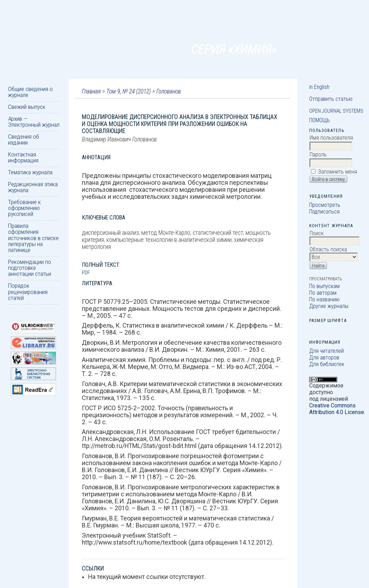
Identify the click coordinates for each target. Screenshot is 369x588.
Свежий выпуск (27, 107)
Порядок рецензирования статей (28, 292)
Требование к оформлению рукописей (24, 208)
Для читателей (327, 351)
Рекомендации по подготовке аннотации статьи (30, 268)
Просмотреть (325, 205)
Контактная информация (23, 157)
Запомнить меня (338, 172)
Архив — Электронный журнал (34, 122)
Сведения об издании (24, 139)
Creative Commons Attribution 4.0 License (337, 409)
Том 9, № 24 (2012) (129, 91)
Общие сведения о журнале (30, 92)
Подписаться (324, 212)
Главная (91, 91)
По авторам (323, 293)
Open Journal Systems (336, 111)
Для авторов (324, 358)
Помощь (320, 120)
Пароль (318, 155)
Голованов (169, 91)
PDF (86, 273)
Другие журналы (329, 306)
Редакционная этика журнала (33, 187)
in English (319, 87)
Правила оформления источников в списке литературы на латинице (33, 238)
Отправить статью (331, 99)
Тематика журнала (30, 172)
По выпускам (324, 286)
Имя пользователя (331, 138)
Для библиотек (327, 364)
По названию (324, 299)
